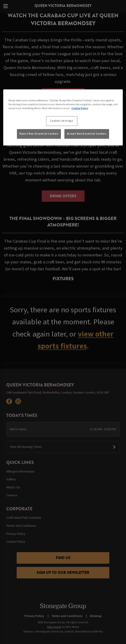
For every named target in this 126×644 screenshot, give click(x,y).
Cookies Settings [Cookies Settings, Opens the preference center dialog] (62, 121)
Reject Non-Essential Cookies (39, 134)
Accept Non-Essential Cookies (87, 134)
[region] (63, 117)
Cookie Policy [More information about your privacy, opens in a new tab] (80, 108)
